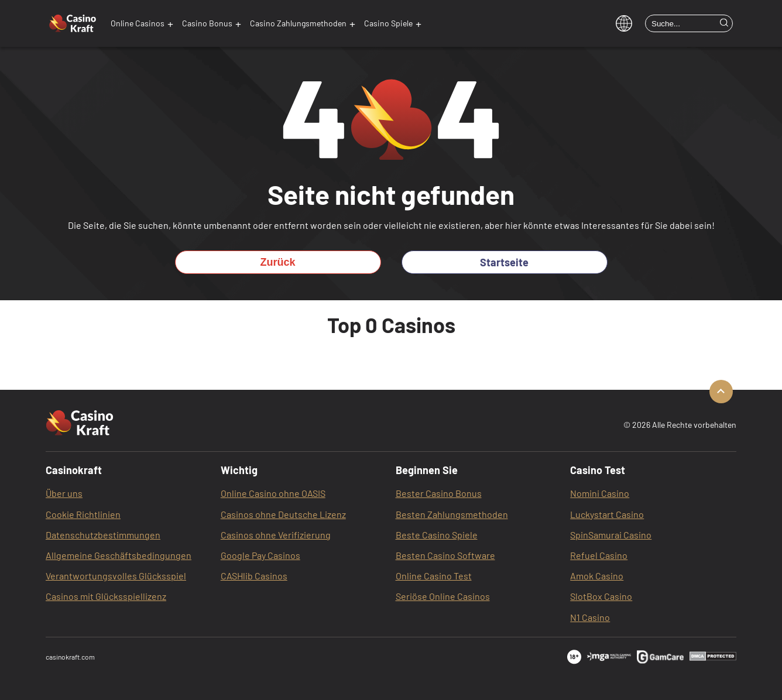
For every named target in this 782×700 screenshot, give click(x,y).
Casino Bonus (207, 23)
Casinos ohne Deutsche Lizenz (283, 514)
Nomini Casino (600, 493)
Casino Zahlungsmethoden (298, 23)
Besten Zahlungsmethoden (452, 514)
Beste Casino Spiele (437, 535)
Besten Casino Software (445, 555)
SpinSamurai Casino (611, 535)
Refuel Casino (599, 555)
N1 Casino (590, 617)
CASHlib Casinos (254, 576)
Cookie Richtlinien (83, 514)
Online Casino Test (434, 576)
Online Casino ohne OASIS (273, 493)
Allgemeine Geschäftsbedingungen (119, 555)
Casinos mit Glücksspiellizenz (106, 596)
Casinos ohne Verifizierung (276, 535)
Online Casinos (138, 23)
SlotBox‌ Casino (601, 596)
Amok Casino (597, 576)
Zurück (277, 262)
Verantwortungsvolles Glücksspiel (116, 576)
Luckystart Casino (607, 514)
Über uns (64, 493)
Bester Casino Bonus (439, 493)
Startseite (504, 262)
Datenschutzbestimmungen (103, 535)
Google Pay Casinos (260, 555)
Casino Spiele (388, 23)
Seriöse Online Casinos (443, 596)
